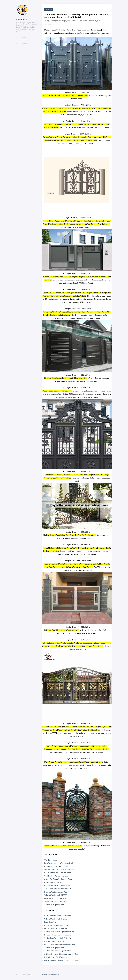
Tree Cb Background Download (56, 901)
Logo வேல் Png (50, 922)
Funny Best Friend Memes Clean (56, 925)
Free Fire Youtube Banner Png (55, 892)
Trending (49, 10)
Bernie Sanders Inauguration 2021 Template (61, 960)
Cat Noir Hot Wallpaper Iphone (56, 866)
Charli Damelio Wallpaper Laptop (57, 882)
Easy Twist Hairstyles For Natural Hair (59, 863)
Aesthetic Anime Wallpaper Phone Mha (59, 932)
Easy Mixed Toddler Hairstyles (56, 898)
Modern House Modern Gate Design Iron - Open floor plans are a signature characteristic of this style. (76, 16)
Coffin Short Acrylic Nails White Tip (58, 938)
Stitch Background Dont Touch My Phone (60, 869)
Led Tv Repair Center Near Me (56, 928)
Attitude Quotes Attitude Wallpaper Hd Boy (61, 954)
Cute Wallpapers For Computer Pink (58, 886)
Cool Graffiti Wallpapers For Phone (58, 873)
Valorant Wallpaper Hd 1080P (56, 895)
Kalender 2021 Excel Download (56, 957)
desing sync (22, 19)
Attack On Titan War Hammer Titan (58, 879)
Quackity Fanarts (51, 860)
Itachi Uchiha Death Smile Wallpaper (58, 916)
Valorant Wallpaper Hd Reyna (55, 919)
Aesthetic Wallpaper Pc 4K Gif (56, 905)
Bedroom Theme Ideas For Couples (58, 935)
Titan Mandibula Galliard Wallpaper (58, 889)
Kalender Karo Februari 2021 (55, 941)
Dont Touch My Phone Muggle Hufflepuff (60, 944)
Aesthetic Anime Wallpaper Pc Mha (58, 951)
